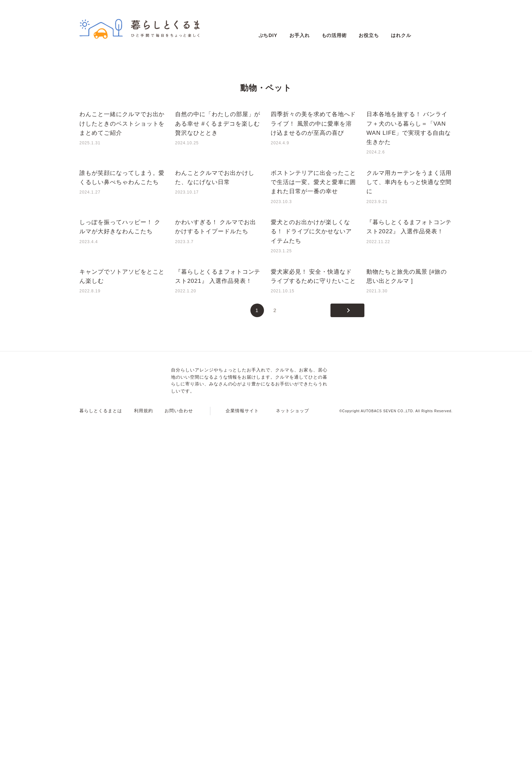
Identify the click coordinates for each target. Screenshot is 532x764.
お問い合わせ (179, 756)
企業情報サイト (242, 756)
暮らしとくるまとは (101, 756)
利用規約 (144, 756)
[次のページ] (347, 655)
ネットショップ (292, 756)
